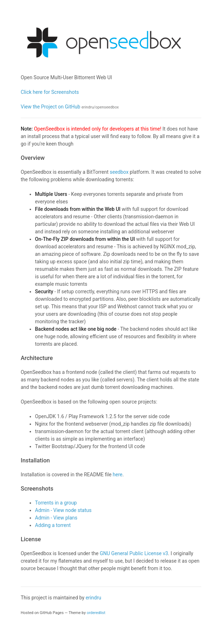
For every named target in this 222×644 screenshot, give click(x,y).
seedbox (119, 172)
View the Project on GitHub (70, 107)
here (118, 475)
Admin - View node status (63, 510)
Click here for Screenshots (50, 92)
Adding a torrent (53, 525)
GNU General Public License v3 (134, 553)
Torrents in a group (56, 503)
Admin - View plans (56, 518)
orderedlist (96, 613)
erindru (94, 598)
